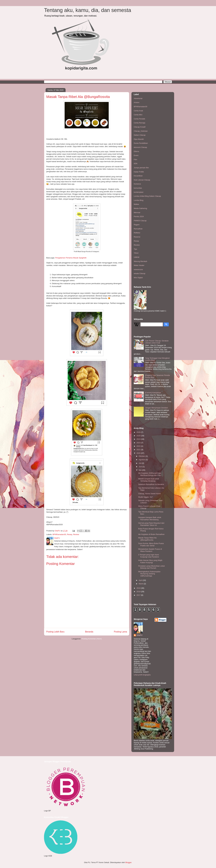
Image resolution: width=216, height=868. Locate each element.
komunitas (138, 188)
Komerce (137, 184)
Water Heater (139, 265)
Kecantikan (138, 176)
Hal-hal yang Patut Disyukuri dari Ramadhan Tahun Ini (151, 524)
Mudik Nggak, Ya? (145, 497)
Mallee (136, 204)
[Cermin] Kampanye (153, 393)
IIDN (136, 164)
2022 (139, 446)
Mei (140, 470)
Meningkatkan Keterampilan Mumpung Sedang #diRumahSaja (149, 574)
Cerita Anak (138, 111)
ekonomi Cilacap (140, 147)
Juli (140, 463)
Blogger (128, 862)
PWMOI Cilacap (140, 221)
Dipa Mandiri (139, 139)
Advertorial (138, 98)
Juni (141, 467)
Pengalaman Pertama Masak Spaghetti (71, 258)
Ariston (137, 102)
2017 (139, 595)
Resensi (137, 237)
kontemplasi (139, 192)
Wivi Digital (138, 278)
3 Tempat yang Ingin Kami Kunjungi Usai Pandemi (148, 556)
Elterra (136, 151)
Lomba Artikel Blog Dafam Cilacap (147, 196)
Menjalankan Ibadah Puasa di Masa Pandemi (150, 550)
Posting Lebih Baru (55, 632)
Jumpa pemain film (141, 168)
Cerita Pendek (139, 119)
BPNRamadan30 (59, 534)
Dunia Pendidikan (141, 143)
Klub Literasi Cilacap (142, 180)
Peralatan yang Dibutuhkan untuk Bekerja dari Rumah (151, 567)
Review (76, 534)
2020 (139, 453)
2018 (139, 592)
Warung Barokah (140, 261)
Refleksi (137, 233)
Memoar (137, 212)
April (141, 580)
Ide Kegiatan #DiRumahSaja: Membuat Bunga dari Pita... (150, 474)
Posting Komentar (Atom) (92, 639)
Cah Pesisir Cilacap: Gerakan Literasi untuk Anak (157, 342)
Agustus (142, 460)
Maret (141, 584)
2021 (139, 450)
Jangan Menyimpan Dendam (156, 408)
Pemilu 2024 (139, 216)
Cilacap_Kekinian (141, 131)
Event (136, 155)
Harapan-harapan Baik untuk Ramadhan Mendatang (150, 518)
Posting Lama (120, 632)
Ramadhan (138, 229)
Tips (135, 249)
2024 (139, 439)
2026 (139, 432)
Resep (70, 534)
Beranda (89, 632)
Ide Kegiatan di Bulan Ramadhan (151, 534)
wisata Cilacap (140, 273)
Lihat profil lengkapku (142, 675)
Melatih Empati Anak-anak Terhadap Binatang (149, 480)
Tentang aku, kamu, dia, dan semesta (88, 10)
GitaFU (139, 635)
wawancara (138, 269)
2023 (139, 443)
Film (135, 160)
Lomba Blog (139, 200)
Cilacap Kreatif (140, 127)
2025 (139, 436)
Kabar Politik (139, 172)
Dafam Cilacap (140, 135)
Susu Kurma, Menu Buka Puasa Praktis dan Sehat (151, 544)
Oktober (142, 456)
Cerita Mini (138, 115)
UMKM (137, 257)
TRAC (136, 253)
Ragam (137, 225)
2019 (139, 588)
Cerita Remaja (139, 123)
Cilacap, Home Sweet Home (149, 494)
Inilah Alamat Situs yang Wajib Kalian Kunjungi (150, 561)
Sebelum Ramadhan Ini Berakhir (151, 484)
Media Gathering (140, 208)
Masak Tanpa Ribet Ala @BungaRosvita (147, 539)
